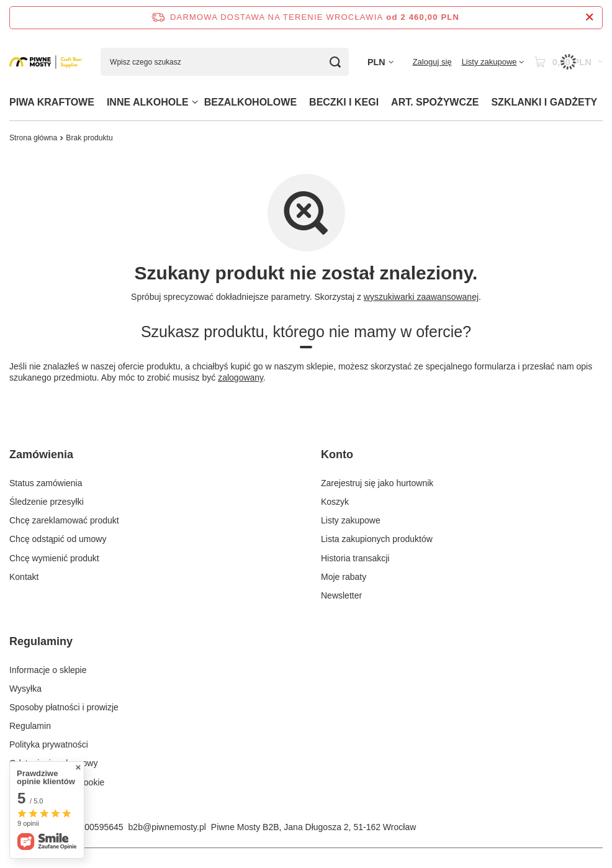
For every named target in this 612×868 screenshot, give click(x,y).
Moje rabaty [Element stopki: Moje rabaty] (344, 577)
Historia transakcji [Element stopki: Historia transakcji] (355, 558)
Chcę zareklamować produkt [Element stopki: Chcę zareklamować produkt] (64, 520)
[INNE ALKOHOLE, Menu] (195, 102)
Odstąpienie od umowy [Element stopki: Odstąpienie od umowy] (53, 763)
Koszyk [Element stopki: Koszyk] (335, 502)
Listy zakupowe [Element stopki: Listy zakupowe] (351, 520)
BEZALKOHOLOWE (250, 102)
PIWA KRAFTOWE (52, 102)
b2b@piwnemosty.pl (167, 827)
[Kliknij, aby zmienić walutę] (380, 62)
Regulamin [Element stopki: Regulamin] (30, 726)
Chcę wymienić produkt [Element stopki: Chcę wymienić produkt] (54, 558)
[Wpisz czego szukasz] (225, 62)
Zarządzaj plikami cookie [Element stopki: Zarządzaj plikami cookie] (57, 782)
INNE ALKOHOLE (148, 102)
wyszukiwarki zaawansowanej (421, 297)
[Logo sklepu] (46, 62)
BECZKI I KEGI (344, 102)
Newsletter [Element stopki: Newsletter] (341, 595)
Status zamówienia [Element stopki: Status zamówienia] (46, 483)
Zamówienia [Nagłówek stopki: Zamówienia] (41, 454)
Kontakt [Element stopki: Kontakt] (24, 577)
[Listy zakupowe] (493, 62)
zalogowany (241, 378)
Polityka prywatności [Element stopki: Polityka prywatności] (49, 744)
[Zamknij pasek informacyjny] (589, 18)
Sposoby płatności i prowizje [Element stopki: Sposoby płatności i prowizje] (64, 707)
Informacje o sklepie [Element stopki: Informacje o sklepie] (48, 670)
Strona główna (33, 138)
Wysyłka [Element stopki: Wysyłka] (25, 689)
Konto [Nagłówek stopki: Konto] (337, 454)
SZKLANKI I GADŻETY (544, 102)
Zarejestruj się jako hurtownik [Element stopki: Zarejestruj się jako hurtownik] (377, 483)
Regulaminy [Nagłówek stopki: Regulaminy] (41, 641)
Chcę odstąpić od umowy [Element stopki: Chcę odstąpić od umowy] (58, 539)
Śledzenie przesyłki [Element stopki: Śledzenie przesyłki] (47, 502)
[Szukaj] (335, 62)
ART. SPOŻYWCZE (435, 102)
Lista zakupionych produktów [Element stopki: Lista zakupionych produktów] (377, 539)
